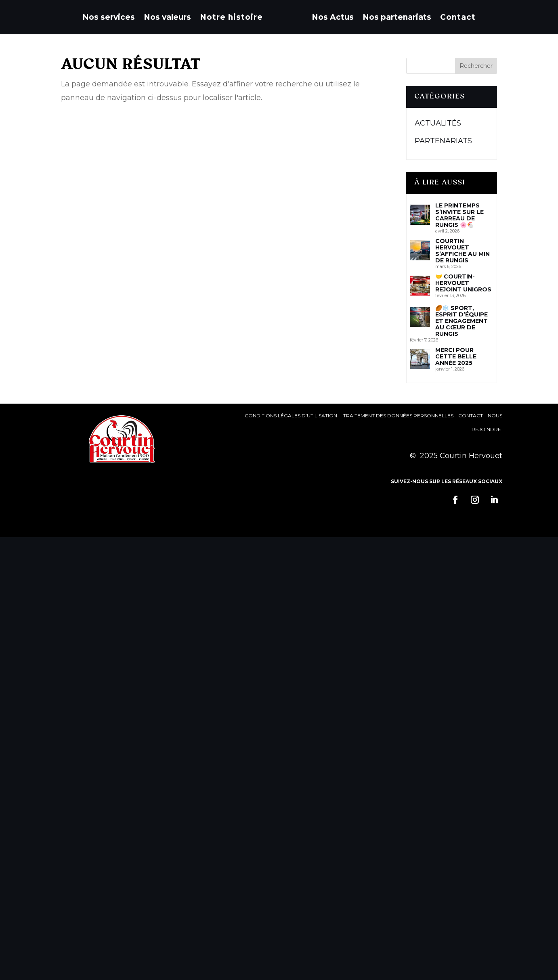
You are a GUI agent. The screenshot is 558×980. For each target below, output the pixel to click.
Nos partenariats (397, 17)
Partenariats (443, 141)
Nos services (109, 17)
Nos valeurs (167, 17)
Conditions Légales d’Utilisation (292, 416)
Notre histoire (231, 17)
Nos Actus (333, 17)
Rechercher (476, 66)
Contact (458, 17)
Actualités (438, 123)
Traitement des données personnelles (398, 416)
